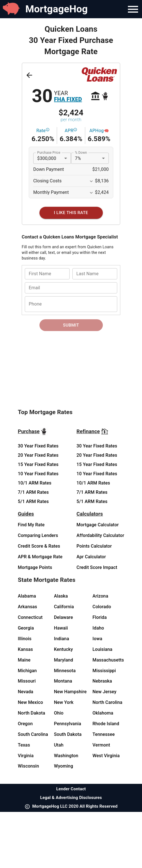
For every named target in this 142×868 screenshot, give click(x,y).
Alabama (27, 596)
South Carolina (33, 734)
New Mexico (30, 702)
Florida (99, 617)
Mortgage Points (35, 567)
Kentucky (63, 649)
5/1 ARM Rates (33, 501)
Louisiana (102, 649)
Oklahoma (103, 713)
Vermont (101, 745)
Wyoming (63, 766)
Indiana (61, 639)
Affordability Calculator (100, 535)
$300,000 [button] (47, 158)
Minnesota (65, 671)
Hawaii (61, 628)
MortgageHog (56, 9)
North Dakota (31, 713)
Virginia (26, 756)
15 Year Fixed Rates (38, 464)
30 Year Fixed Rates (38, 446)
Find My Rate (31, 525)
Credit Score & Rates (39, 546)
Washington (66, 756)
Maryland (63, 660)
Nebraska (102, 681)
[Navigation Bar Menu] (133, 9)
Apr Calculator (91, 557)
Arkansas (27, 607)
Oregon (25, 724)
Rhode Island (106, 724)
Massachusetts (108, 660)
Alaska (61, 596)
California (64, 607)
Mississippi (104, 671)
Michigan (27, 671)
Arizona (100, 596)
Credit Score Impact (97, 567)
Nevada (25, 692)
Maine (24, 660)
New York (64, 702)
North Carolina (107, 702)
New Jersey (104, 692)
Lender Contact (71, 789)
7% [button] (78, 158)
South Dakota (68, 734)
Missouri (27, 681)
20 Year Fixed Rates (38, 455)
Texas (24, 745)
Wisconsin (28, 766)
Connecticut (30, 617)
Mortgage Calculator (98, 525)
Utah (59, 745)
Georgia (26, 628)
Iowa (97, 639)
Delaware (63, 617)
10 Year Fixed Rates (38, 474)
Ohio (59, 713)
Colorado (102, 607)
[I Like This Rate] (71, 213)
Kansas (25, 649)
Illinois (25, 639)
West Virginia (106, 756)
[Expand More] (91, 181)
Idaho (98, 628)
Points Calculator (94, 546)
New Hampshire (70, 692)
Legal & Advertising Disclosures (71, 798)
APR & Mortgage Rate (40, 557)
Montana (63, 681)
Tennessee (104, 734)
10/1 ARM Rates (35, 483)
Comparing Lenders (38, 535)
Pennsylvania (67, 724)
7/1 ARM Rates (33, 492)
